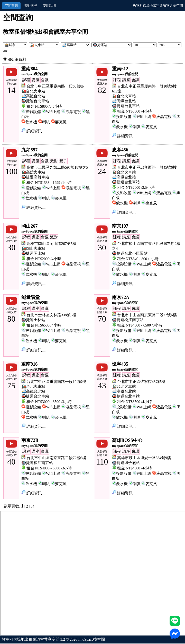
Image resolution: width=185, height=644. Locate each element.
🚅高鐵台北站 (33, 96)
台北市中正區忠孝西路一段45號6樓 (147, 167)
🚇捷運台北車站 (35, 101)
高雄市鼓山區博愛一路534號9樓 (144, 458)
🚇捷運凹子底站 (126, 463)
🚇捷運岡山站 (33, 253)
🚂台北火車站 (33, 91)
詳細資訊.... (33, 131)
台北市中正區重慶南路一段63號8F (55, 86)
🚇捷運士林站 (33, 320)
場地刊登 (30, 6)
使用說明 (49, 6)
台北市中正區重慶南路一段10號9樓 (56, 382)
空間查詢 (11, 6)
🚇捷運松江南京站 (128, 320)
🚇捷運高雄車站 (35, 177)
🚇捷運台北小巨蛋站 (130, 253)
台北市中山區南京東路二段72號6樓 (147, 315)
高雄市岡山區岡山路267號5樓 (51, 244)
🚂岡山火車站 (33, 248)
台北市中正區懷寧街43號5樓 (141, 382)
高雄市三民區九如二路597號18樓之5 (57, 167)
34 (33, 506)
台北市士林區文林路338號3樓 (51, 315)
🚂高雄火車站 (33, 172)
